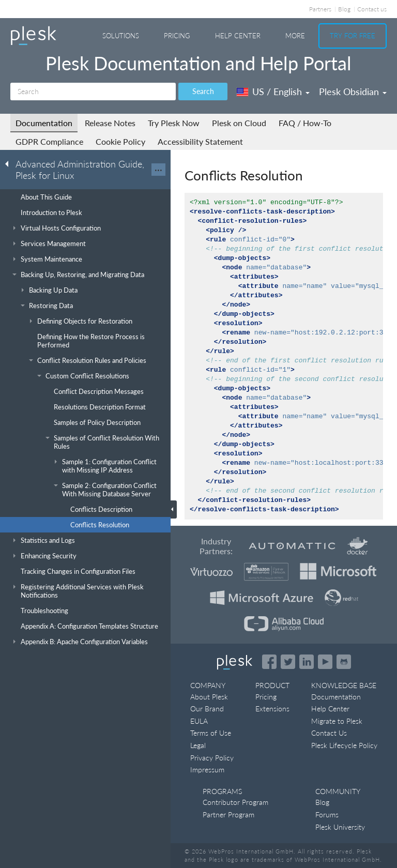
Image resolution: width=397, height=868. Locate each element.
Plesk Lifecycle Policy (344, 745)
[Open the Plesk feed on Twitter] (288, 662)
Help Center (238, 36)
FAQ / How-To (305, 123)
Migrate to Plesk (337, 721)
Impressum (207, 770)
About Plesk (209, 697)
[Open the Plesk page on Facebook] (269, 662)
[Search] (93, 92)
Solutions (121, 36)
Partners (320, 9)
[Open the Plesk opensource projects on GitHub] (344, 662)
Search (203, 91)
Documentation (44, 123)
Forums (327, 814)
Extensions (272, 709)
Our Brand (207, 709)
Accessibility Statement (200, 141)
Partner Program (228, 814)
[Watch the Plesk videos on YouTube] (325, 662)
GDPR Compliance (49, 141)
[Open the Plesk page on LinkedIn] (307, 662)
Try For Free (353, 36)
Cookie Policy (120, 141)
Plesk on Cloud (239, 123)
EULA (199, 721)
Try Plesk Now (174, 123)
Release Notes (110, 123)
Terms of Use (211, 733)
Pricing (177, 36)
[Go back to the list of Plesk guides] (10, 163)
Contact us (372, 9)
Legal (198, 745)
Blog (344, 9)
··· (158, 170)
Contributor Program (235, 802)
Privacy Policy (212, 758)
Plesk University (340, 827)
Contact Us (329, 733)
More (295, 36)
